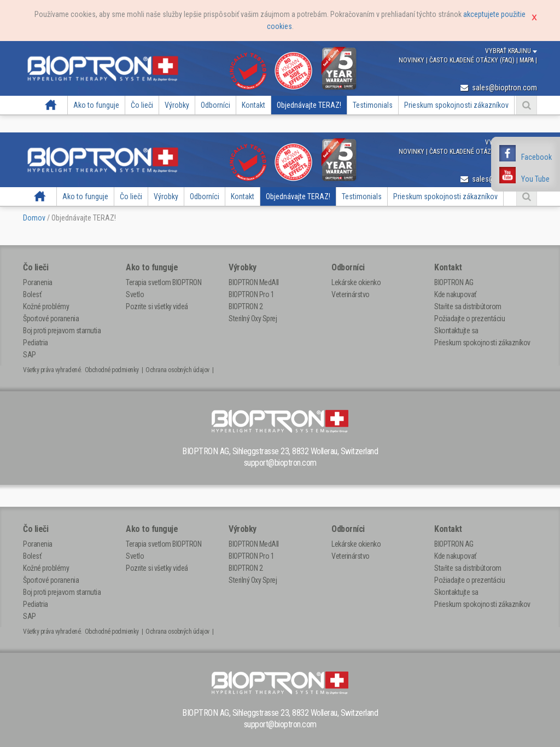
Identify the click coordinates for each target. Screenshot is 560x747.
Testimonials (373, 105)
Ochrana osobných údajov (177, 370)
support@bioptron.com (280, 463)
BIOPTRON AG (454, 282)
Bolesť (32, 294)
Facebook (536, 157)
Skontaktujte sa (456, 331)
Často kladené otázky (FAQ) (473, 60)
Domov (51, 105)
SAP (30, 355)
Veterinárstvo (351, 294)
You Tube (535, 179)
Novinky (412, 60)
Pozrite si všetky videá (157, 306)
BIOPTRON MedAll (254, 282)
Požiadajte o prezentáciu (469, 319)
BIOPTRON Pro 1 (251, 294)
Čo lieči (142, 105)
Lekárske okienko (356, 282)
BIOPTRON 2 (246, 306)
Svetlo (135, 294)
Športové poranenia (51, 319)
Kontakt (253, 105)
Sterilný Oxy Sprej (253, 319)
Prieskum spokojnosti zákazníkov (456, 105)
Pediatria (36, 343)
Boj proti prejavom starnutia (62, 331)
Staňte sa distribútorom (468, 306)
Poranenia (38, 282)
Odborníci (215, 105)
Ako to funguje (96, 105)
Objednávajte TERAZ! (309, 105)
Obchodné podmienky (112, 370)
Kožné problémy (46, 306)
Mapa (527, 60)
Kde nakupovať (455, 294)
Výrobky (177, 105)
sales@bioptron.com (499, 88)
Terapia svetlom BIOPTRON (164, 282)
